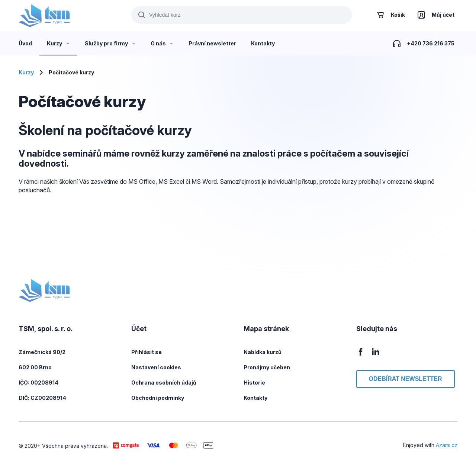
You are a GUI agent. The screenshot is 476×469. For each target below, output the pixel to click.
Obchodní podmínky (158, 398)
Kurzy (26, 72)
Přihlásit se (147, 352)
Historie (254, 383)
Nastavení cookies (156, 367)
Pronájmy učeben (267, 367)
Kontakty (255, 398)
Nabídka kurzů (263, 352)
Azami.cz (447, 445)
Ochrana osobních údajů (164, 383)
